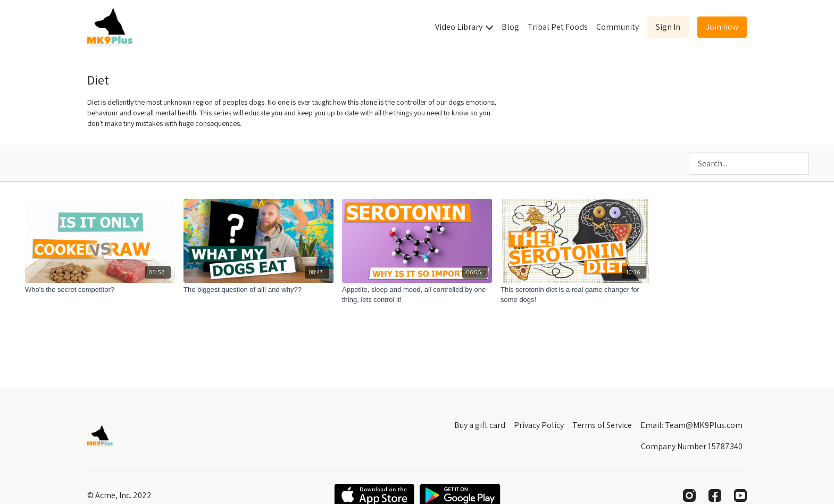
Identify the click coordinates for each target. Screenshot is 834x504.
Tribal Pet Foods (558, 27)
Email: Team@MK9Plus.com (691, 425)
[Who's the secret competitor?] (100, 290)
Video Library (464, 27)
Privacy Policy (539, 425)
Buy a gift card (480, 425)
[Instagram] (689, 495)
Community (618, 27)
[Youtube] (740, 495)
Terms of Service (602, 425)
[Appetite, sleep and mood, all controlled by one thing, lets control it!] (417, 295)
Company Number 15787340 (692, 446)
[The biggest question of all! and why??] (258, 290)
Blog (510, 27)
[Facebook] (715, 495)
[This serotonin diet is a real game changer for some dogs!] (576, 295)
